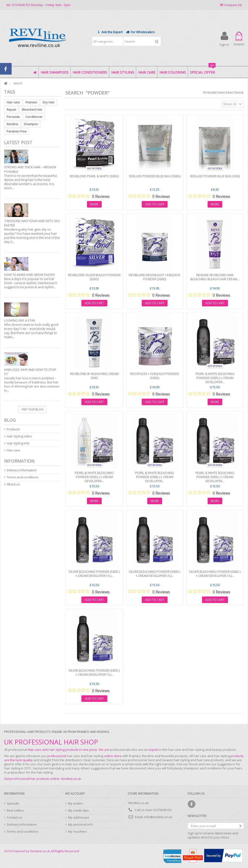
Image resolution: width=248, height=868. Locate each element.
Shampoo (31, 124)
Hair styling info (18, 443)
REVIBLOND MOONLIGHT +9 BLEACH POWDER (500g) (155, 277)
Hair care (13, 102)
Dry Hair (49, 102)
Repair (11, 109)
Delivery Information (22, 470)
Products (13, 429)
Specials (13, 803)
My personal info (81, 825)
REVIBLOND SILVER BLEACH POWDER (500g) (94, 277)
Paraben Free (17, 131)
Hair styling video (19, 436)
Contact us (15, 818)
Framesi (31, 102)
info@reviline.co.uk (158, 817)
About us (13, 484)
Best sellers (15, 810)
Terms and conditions (23, 477)
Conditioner (34, 117)
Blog (10, 420)
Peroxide (13, 117)
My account (75, 793)
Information (19, 461)
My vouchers (77, 832)
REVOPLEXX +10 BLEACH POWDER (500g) (155, 376)
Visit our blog (32, 409)
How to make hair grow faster (29, 275)
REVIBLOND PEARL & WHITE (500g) (94, 176)
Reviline (12, 124)
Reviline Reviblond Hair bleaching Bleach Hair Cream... (215, 277)
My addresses (79, 818)
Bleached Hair (32, 109)
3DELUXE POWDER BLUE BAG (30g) (215, 176)
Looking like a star (20, 320)
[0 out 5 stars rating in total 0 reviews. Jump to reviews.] (89, 196)
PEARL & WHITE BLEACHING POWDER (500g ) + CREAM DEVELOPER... (215, 378)
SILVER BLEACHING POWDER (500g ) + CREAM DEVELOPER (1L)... (94, 574)
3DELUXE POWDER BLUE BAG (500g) (155, 176)
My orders (76, 803)
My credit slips (78, 810)
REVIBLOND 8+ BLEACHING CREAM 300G (94, 376)
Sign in (224, 44)
